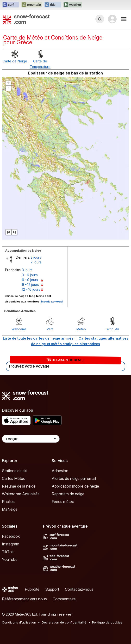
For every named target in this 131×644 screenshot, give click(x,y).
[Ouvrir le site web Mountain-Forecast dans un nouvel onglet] (32, 5)
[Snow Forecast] (26, 19)
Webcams (19, 329)
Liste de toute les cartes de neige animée (38, 338)
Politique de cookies (107, 622)
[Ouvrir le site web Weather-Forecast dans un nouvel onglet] (73, 5)
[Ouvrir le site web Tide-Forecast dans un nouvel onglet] (53, 5)
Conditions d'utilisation (19, 622)
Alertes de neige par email (74, 478)
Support (52, 589)
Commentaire (64, 599)
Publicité (32, 589)
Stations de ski (15, 471)
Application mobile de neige (75, 486)
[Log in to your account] (112, 19)
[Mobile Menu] (124, 19)
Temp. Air (112, 329)
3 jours (36, 257)
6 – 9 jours (30, 280)
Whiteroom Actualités (21, 494)
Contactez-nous (79, 589)
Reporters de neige (68, 494)
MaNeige (10, 509)
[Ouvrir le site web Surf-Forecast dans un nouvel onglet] (11, 5)
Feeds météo (63, 502)
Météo (81, 329)
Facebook (11, 536)
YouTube (10, 559)
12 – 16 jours (31, 289)
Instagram (11, 544)
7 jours (36, 262)
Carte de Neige (15, 61)
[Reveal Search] (100, 19)
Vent (50, 329)
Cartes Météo (14, 478)
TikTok (8, 552)
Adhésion (60, 471)
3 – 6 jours (30, 275)
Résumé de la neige (19, 486)
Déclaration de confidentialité (64, 622)
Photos (8, 502)
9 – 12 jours (30, 285)
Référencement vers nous (24, 599)
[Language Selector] (31, 439)
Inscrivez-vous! (52, 302)
